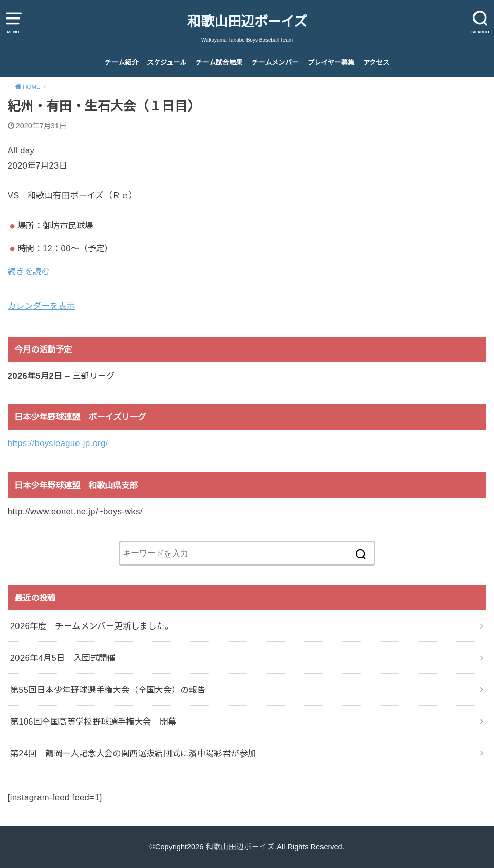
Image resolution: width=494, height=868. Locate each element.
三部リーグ (93, 376)
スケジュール (167, 62)
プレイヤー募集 (331, 62)
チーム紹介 (121, 62)
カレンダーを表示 (41, 306)
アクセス (376, 62)
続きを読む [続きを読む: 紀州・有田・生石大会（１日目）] (29, 271)
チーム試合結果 (219, 62)
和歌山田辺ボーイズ (247, 22)
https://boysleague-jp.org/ (58, 443)
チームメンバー (275, 62)
